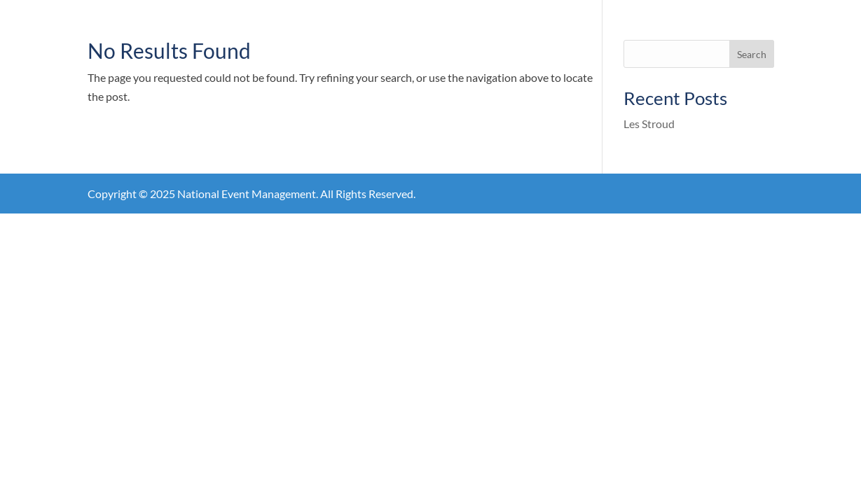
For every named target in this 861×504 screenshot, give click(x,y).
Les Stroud (649, 124)
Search (752, 54)
